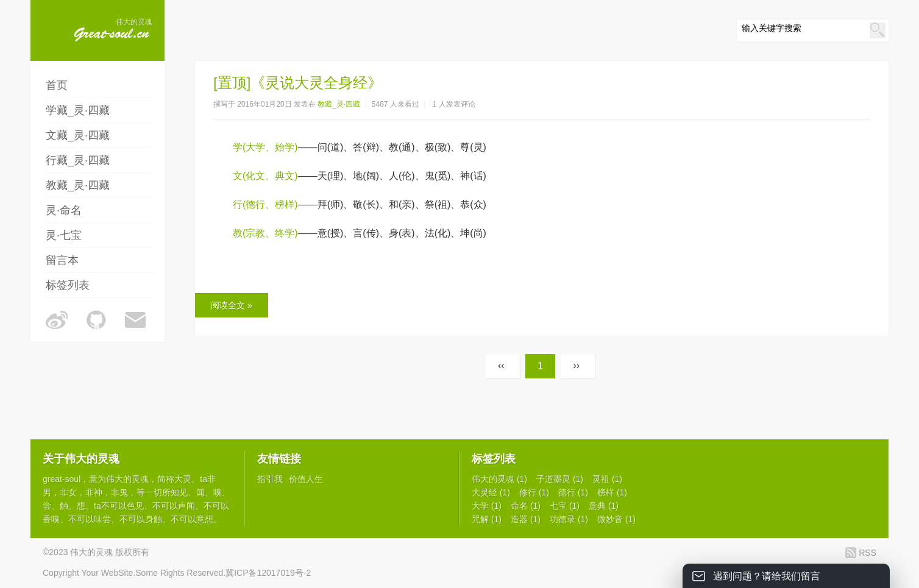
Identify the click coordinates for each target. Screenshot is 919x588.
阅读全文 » (232, 305)
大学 (487, 506)
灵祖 (607, 479)
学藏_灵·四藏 (78, 110)
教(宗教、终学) (265, 233)
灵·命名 (64, 210)
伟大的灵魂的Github (96, 320)
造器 (526, 519)
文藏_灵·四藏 (78, 135)
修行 (534, 492)
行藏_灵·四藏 (78, 160)
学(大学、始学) (265, 147)
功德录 (569, 519)
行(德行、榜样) (265, 204)
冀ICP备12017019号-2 (268, 573)
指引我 (270, 479)
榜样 (612, 492)
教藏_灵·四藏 (78, 185)
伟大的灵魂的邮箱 (136, 320)
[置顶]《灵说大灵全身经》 (298, 83)
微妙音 (616, 519)
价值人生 (306, 479)
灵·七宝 (64, 235)
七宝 (565, 506)
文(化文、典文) (265, 176)
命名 (526, 506)
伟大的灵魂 (127, 479)
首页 (57, 85)
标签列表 (68, 285)
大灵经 (491, 492)
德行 (573, 492)
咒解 (487, 519)
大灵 (183, 479)
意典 (604, 506)
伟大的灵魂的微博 (57, 320)
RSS (868, 553)
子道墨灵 (560, 479)
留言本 (62, 260)
